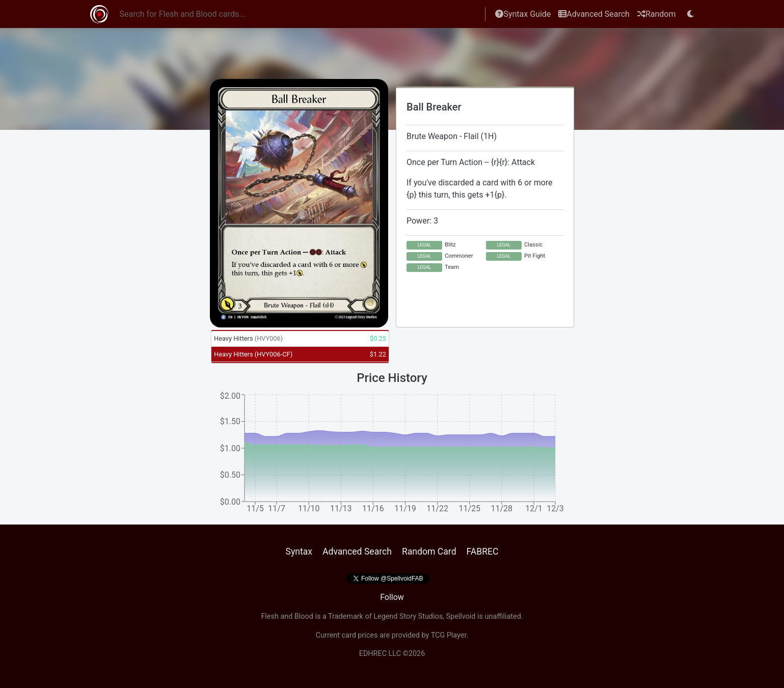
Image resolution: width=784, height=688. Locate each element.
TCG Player (449, 635)
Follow (392, 597)
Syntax (299, 552)
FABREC (483, 552)
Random (657, 14)
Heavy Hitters (248, 338)
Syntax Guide (523, 14)
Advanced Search (594, 14)
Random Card (429, 552)
